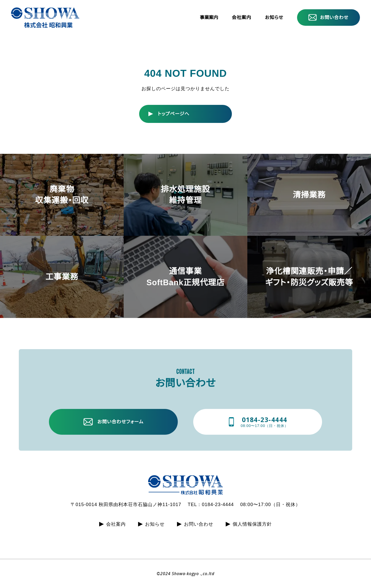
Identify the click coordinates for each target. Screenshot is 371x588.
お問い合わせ (334, 18)
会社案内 (242, 18)
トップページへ (174, 114)
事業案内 (209, 18)
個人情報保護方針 (252, 524)
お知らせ (274, 18)
